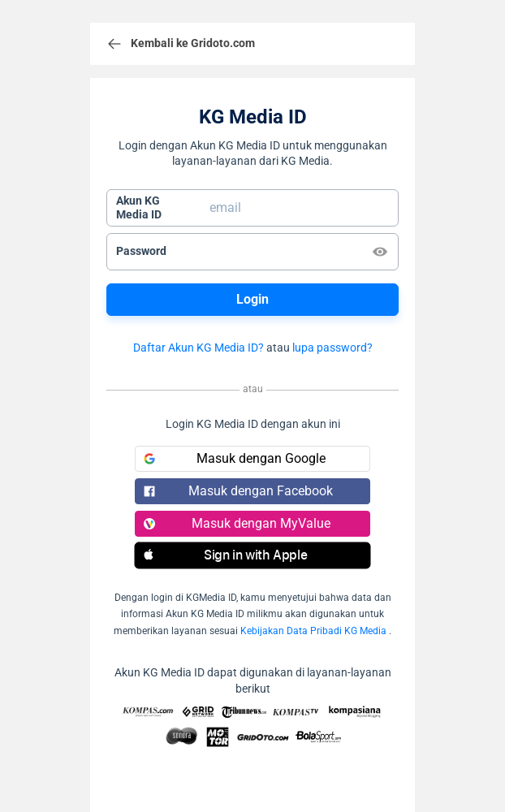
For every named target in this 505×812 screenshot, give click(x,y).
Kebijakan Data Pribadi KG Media (313, 631)
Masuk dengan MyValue (237, 523)
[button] (252, 555)
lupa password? (332, 348)
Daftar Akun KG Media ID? (199, 348)
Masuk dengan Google (235, 458)
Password (141, 251)
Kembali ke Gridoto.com (181, 44)
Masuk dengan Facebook (238, 491)
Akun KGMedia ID (139, 208)
